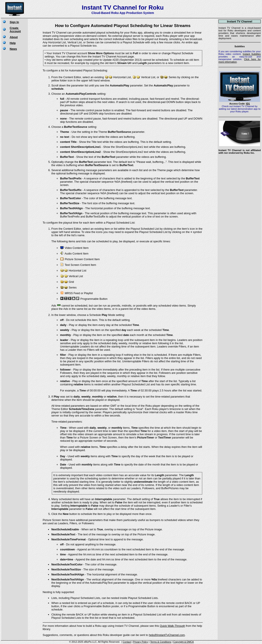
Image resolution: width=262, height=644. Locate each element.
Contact (127, 642)
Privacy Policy (141, 642)
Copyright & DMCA (184, 642)
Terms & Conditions (161, 642)
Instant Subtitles (252, 54)
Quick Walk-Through (172, 626)
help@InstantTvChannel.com (167, 635)
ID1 (248, 104)
